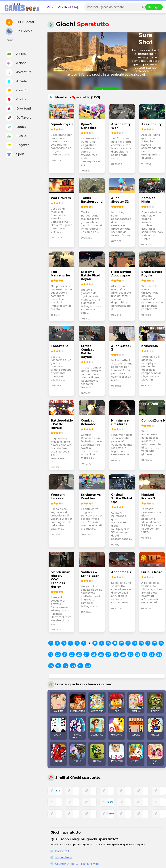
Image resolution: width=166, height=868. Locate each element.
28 (116, 655)
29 (123, 655)
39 (80, 666)
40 (88, 666)
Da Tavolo (19, 118)
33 (152, 655)
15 (141, 643)
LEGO (117, 703)
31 (138, 655)
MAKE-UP (58, 703)
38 (73, 666)
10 (108, 643)
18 (161, 643)
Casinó (16, 91)
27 (108, 655)
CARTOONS (97, 703)
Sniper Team (64, 857)
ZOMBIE (155, 703)
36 (58, 666)
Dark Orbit (62, 851)
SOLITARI (58, 727)
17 (154, 643)
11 (115, 643)
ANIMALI (136, 753)
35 (51, 666)
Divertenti (18, 109)
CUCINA (136, 703)
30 (130, 655)
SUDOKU (136, 727)
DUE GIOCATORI (155, 754)
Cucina (16, 100)
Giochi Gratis (57, 7)
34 (159, 655)
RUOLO (78, 753)
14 (135, 643)
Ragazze (17, 145)
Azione (16, 63)
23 (79, 655)
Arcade (16, 81)
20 (58, 655)
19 (51, 655)
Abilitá (16, 54)
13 (128, 643)
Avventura (18, 72)
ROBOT (58, 753)
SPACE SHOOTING (78, 728)
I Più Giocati (20, 22)
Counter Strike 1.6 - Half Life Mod (77, 864)
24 (86, 655)
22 (72, 655)
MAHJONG (117, 727)
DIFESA (97, 753)
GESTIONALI (97, 727)
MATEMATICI (117, 753)
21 (65, 655)
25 (94, 655)
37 (66, 666)
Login (154, 7)
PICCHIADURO (78, 703)
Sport (15, 154)
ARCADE (155, 727)
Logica (16, 127)
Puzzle (16, 136)
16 (148, 643)
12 (121, 643)
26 (101, 655)
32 (144, 655)
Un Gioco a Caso (19, 35)
